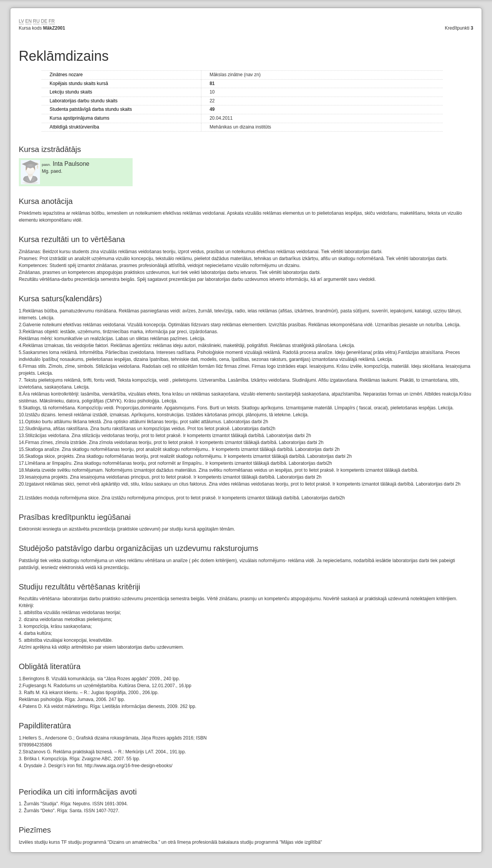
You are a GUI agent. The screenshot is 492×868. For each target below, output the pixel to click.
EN (29, 21)
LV (22, 21)
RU (36, 21)
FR (52, 21)
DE (44, 21)
